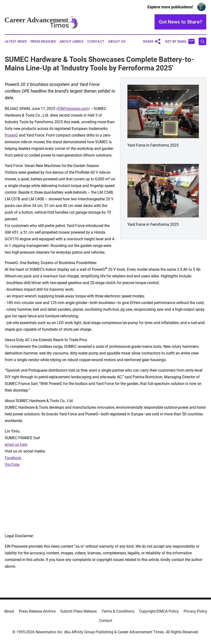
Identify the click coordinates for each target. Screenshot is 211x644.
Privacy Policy (195, 611)
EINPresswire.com (73, 109)
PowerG (11, 135)
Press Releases (43, 42)
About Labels (71, 42)
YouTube (12, 465)
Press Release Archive (37, 611)
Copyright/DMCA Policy (159, 611)
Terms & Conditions (118, 611)
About (9, 611)
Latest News (16, 42)
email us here (16, 445)
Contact (96, 42)
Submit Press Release (78, 611)
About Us (117, 42)
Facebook (13, 458)
